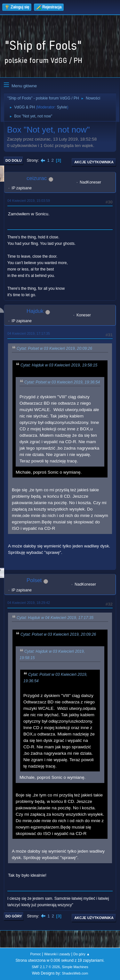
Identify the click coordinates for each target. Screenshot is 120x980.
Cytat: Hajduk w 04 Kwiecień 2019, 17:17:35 (55, 618)
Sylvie (62, 107)
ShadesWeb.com (75, 973)
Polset (34, 580)
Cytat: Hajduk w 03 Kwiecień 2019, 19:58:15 (59, 365)
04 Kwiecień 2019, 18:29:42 (29, 603)
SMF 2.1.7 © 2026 (46, 967)
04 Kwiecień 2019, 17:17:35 (29, 333)
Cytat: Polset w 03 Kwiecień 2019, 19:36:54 (62, 382)
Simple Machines (75, 967)
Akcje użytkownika (94, 162)
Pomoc (36, 954)
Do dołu (14, 160)
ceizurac (37, 178)
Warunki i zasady (57, 954)
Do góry (14, 916)
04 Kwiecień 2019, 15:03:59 (29, 201)
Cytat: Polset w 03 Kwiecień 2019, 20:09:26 (54, 348)
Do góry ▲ (81, 954)
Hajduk (35, 311)
